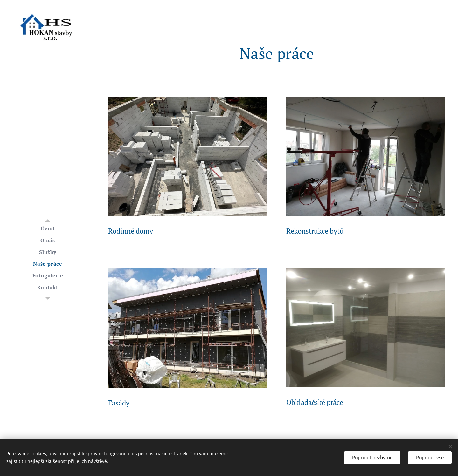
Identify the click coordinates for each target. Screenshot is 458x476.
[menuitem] (48, 229)
